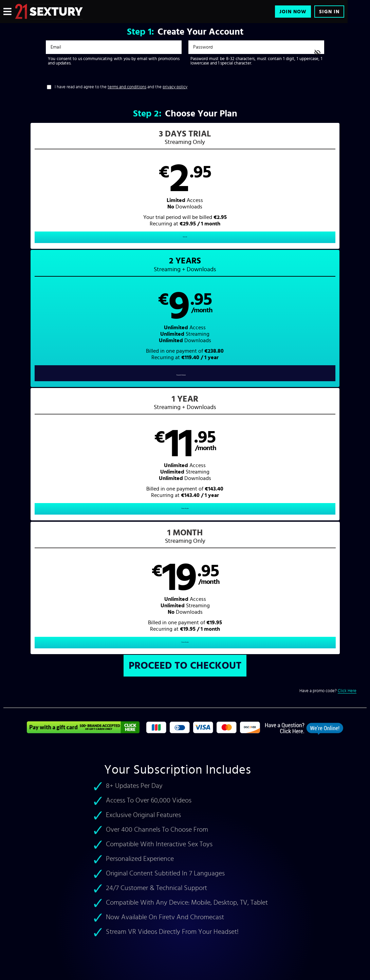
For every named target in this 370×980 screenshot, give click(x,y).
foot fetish (152, 670)
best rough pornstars (26, 647)
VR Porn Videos (243, 685)
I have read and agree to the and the (121, 87)
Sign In (329, 12)
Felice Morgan (114, 647)
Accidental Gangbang (141, 692)
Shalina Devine (148, 647)
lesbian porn (17, 677)
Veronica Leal (50, 654)
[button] (49, 192)
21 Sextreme (17, 699)
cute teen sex (129, 662)
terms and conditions (127, 87)
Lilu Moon (78, 654)
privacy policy (175, 87)
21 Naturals (104, 692)
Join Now (293, 12)
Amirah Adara (18, 654)
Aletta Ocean (82, 647)
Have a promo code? (328, 297)
